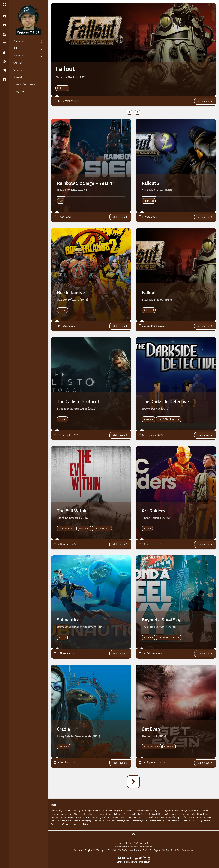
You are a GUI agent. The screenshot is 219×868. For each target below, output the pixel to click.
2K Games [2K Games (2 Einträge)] (58, 811)
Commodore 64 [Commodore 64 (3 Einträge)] (144, 811)
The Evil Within (72, 511)
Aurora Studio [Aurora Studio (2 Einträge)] (73, 811)
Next (138, 112)
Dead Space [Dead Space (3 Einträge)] (181, 811)
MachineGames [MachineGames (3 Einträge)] (187, 814)
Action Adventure (67, 528)
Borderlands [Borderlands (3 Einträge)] (113, 811)
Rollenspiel (19, 56)
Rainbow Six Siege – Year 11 (86, 183)
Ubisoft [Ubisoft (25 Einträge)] (186, 821)
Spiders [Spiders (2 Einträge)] (182, 817)
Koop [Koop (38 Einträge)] (156, 814)
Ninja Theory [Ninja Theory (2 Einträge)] (204, 814)
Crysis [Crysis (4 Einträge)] (158, 811)
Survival (18, 77)
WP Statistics (111, 850)
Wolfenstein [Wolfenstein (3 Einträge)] (81, 824)
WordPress (133, 847)
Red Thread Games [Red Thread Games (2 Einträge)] (118, 817)
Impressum (145, 862)
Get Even (151, 729)
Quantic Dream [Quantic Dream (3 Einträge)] (76, 817)
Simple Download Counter (182, 850)
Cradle (63, 729)
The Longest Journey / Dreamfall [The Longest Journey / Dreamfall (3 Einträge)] (128, 821)
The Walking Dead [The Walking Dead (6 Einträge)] (154, 821)
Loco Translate (136, 850)
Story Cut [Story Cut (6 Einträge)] (67, 821)
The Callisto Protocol (78, 401)
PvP (15, 48)
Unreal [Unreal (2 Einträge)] (198, 821)
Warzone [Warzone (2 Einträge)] (67, 824)
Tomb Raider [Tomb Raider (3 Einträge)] (172, 821)
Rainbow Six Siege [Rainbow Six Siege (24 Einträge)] (96, 817)
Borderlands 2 (71, 292)
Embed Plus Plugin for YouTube (156, 850)
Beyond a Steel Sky (161, 620)
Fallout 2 (151, 183)
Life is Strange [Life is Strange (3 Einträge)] (169, 814)
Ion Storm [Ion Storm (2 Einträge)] (144, 814)
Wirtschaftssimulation (25, 84)
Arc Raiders (153, 511)
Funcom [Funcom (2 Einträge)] (102, 814)
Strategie (18, 70)
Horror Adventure (102, 528)
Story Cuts (19, 92)
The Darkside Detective (165, 401)
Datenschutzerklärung (127, 862)
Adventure (19, 41)
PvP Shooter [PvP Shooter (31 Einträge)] (59, 817)
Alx (151, 847)
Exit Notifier (123, 850)
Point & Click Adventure (169, 419)
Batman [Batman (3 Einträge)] (87, 811)
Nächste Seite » (133, 782)
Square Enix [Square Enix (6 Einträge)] (195, 817)
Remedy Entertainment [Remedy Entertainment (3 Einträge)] (141, 817)
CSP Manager (99, 850)
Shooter (18, 63)
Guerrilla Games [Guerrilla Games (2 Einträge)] (117, 814)
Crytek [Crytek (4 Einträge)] (168, 811)
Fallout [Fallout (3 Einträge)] (91, 814)
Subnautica (68, 620)
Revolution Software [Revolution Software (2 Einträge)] (165, 817)
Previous (129, 112)
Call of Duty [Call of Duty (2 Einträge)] (128, 811)
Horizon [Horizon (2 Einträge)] (132, 814)
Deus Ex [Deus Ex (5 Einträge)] (194, 811)
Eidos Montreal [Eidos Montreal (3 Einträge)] (77, 814)
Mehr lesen (205, 101)
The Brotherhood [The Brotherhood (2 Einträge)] (101, 821)
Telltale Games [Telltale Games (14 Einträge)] (82, 821)
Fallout (65, 69)
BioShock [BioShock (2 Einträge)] (99, 811)
